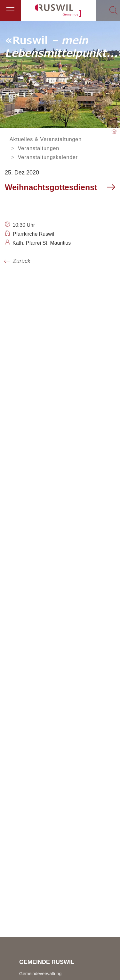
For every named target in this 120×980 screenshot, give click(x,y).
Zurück (22, 261)
